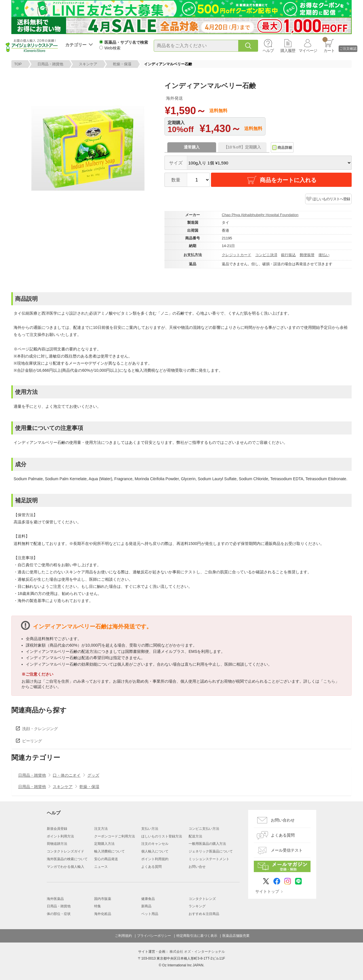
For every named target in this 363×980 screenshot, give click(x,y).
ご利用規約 (123, 936)
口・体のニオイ (67, 775)
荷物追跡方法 (57, 844)
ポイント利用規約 (155, 859)
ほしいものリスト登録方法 (162, 836)
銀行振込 (288, 255)
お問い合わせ (283, 820)
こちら (329, 681)
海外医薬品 (55, 899)
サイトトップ (267, 891)
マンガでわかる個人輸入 (66, 867)
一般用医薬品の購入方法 (207, 844)
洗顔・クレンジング (40, 729)
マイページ (308, 51)
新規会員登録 (57, 829)
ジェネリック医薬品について (211, 851)
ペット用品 (150, 914)
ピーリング (32, 741)
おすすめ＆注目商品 (204, 914)
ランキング (197, 906)
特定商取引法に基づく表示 (197, 936)
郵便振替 (307, 255)
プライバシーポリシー (154, 936)
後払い (324, 255)
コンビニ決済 (266, 255)
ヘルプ (268, 51)
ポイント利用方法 (60, 836)
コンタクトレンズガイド (66, 851)
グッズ (93, 775)
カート (329, 45)
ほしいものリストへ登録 (331, 199)
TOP (18, 64)
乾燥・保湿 (122, 64)
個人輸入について (155, 851)
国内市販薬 (103, 899)
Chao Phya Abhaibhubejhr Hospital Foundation (260, 215)
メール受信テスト (287, 850)
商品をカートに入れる (281, 180)
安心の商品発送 (106, 859)
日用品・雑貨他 (50, 64)
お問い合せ (197, 867)
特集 (98, 906)
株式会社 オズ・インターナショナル (197, 952)
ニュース (101, 867)
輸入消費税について (109, 851)
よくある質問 (151, 867)
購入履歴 (288, 51)
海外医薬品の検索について (67, 859)
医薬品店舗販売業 (236, 936)
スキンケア (88, 64)
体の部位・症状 (59, 914)
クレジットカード (237, 255)
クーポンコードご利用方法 (115, 836)
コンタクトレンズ (202, 899)
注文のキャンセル (155, 844)
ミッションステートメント (209, 859)
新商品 (146, 906)
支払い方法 (150, 829)
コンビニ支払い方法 (204, 829)
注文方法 (101, 829)
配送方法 (195, 836)
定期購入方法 (104, 844)
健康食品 (148, 899)
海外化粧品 (103, 914)
